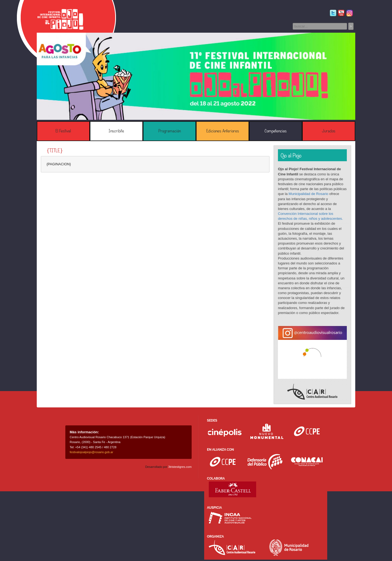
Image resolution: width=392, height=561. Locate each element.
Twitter (333, 13)
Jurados (329, 131)
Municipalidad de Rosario (308, 194)
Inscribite (116, 131)
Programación (170, 131)
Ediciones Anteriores (223, 131)
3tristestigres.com (180, 467)
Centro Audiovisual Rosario (312, 392)
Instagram (349, 13)
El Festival (63, 131)
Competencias (276, 131)
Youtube (341, 13)
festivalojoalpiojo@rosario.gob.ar (91, 452)
